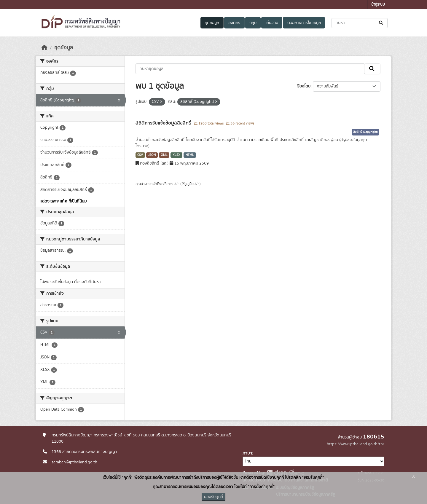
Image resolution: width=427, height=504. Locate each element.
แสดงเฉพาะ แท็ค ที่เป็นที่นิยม (63, 201)
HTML (190, 155)
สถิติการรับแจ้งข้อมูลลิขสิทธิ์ (164, 123)
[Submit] (381, 23)
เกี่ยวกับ (272, 23)
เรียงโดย (303, 86)
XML (164, 155)
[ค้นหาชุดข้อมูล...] (360, 23)
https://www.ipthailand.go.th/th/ (356, 444)
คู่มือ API (193, 184)
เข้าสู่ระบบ (378, 5)
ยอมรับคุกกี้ (213, 497)
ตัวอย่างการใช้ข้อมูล (304, 23)
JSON (152, 155)
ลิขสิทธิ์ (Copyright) (365, 132)
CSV (140, 155)
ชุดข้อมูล (212, 23)
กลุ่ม (253, 23)
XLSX (176, 155)
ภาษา (247, 453)
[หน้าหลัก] (44, 48)
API (177, 184)
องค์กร (234, 23)
